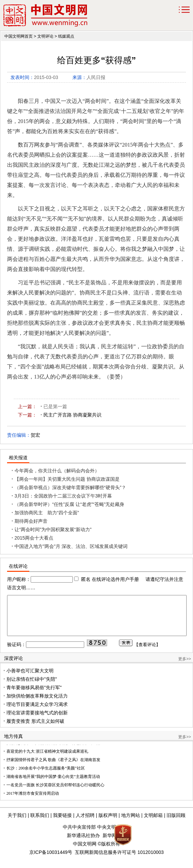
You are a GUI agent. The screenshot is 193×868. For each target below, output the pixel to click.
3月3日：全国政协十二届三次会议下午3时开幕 (63, 496)
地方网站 (131, 823)
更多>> (185, 667)
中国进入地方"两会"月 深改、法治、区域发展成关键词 (71, 546)
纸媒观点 (66, 36)
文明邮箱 (153, 823)
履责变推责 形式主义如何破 (35, 729)
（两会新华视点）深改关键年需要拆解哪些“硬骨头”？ (70, 487)
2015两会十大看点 (34, 538)
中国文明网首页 (19, 36)
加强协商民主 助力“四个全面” (47, 513)
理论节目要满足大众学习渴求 (37, 712)
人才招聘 (85, 823)
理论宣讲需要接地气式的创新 (37, 721)
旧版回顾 (176, 823)
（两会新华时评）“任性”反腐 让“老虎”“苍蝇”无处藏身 (69, 504)
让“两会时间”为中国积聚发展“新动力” (53, 529)
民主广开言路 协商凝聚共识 (72, 415)
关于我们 (17, 823)
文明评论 (45, 36)
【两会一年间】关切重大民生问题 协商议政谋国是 (67, 479)
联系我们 (40, 823)
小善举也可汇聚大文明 (30, 679)
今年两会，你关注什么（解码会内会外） (57, 471)
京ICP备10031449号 (51, 860)
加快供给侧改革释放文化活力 (37, 704)
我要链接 (62, 823)
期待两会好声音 (31, 521)
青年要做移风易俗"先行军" (34, 696)
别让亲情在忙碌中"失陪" (32, 687)
